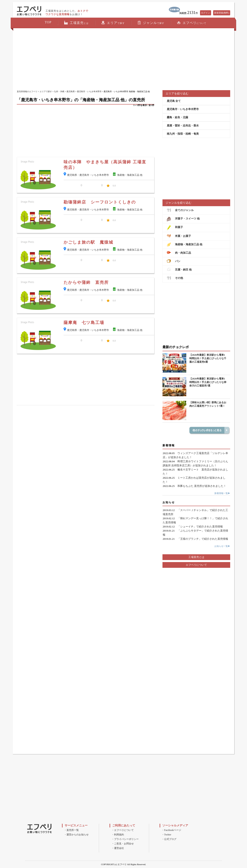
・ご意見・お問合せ (123, 844)
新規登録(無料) (222, 13)
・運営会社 (118, 848)
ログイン (206, 13)
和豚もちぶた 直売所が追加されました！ (202, 486)
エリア (113, 23)
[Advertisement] (123, 59)
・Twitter (166, 835)
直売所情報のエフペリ (27, 91)
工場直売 (76, 23)
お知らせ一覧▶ (222, 546)
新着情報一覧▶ (222, 493)
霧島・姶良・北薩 (177, 117)
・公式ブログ (169, 839)
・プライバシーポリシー (125, 839)
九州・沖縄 (59, 91)
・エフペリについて (123, 830)
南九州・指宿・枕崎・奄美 (183, 134)
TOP (48, 22)
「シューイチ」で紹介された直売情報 (200, 527)
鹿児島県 (71, 91)
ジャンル (151, 23)
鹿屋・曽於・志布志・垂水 (183, 126)
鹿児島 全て (174, 101)
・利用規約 (118, 835)
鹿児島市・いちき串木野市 (89, 91)
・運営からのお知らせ (76, 835)
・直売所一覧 (71, 830)
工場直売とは (196, 557)
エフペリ (192, 23)
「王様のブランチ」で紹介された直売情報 (203, 539)
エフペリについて (196, 565)
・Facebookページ (171, 830)
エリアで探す (46, 91)
